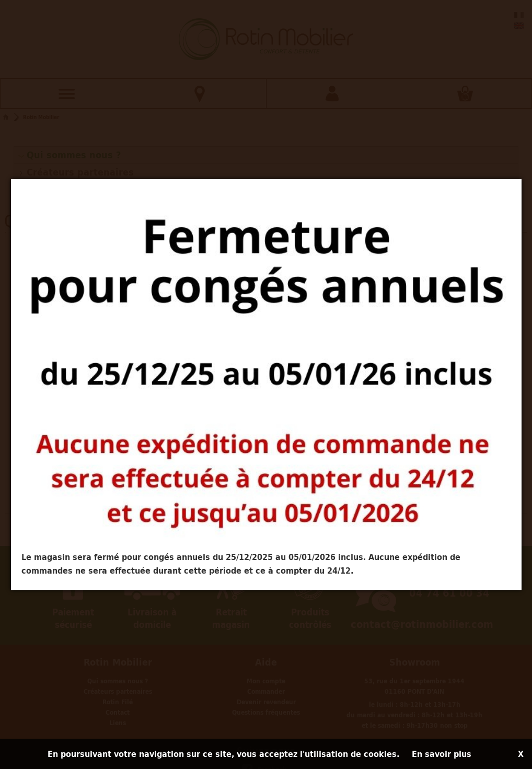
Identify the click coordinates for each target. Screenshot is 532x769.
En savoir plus (442, 754)
